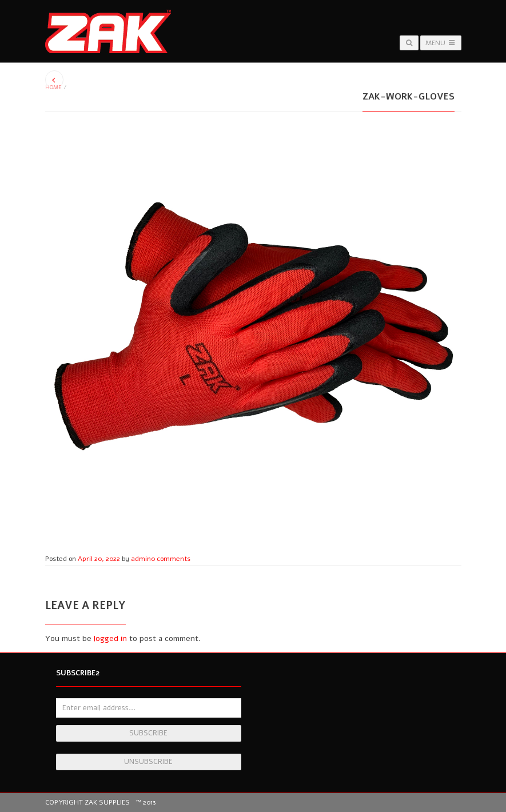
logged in (110, 638)
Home (53, 87)
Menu (441, 43)
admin (141, 559)
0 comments (171, 559)
